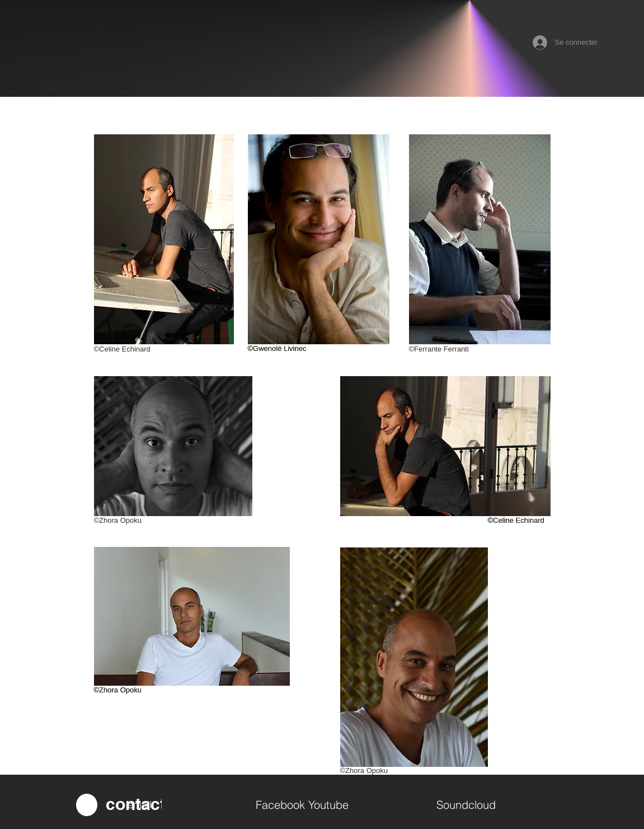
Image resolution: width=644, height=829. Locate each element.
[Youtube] (373, 805)
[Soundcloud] (501, 805)
